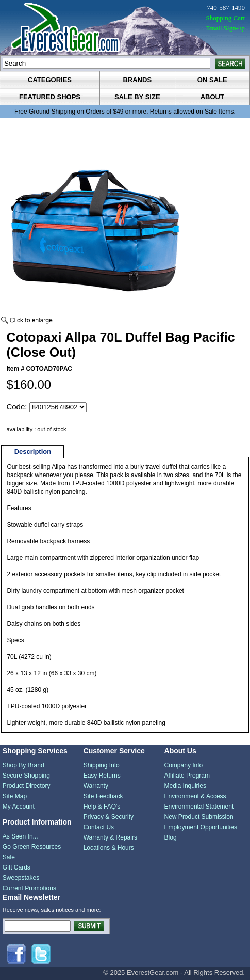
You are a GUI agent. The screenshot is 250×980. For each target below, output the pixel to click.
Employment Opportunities (201, 827)
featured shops (50, 97)
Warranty (96, 786)
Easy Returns (102, 776)
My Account (19, 807)
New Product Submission (199, 817)
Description (33, 452)
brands (137, 80)
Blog (171, 837)
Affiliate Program (187, 776)
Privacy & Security (109, 817)
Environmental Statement (199, 807)
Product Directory (27, 786)
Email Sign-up (226, 28)
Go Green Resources (32, 847)
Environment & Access (195, 796)
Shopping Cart (226, 18)
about (212, 97)
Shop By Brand (23, 765)
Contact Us (99, 827)
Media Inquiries (185, 786)
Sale (9, 857)
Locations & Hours (109, 848)
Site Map (15, 796)
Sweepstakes (21, 878)
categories (50, 80)
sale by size (137, 97)
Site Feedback (103, 796)
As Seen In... (20, 836)
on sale (212, 80)
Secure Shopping (26, 776)
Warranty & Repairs (110, 837)
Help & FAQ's (102, 807)
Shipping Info (102, 765)
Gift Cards (16, 867)
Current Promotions (29, 888)
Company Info (184, 765)
